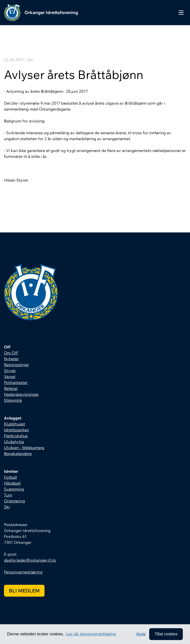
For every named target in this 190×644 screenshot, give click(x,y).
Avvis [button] (141, 634)
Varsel (10, 377)
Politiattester (16, 382)
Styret (10, 371)
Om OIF (11, 353)
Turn (8, 495)
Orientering (14, 501)
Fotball (10, 477)
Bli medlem (24, 591)
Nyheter (11, 359)
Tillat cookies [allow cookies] (166, 634)
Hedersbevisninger (21, 394)
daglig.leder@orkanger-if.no (30, 560)
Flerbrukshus (16, 436)
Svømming (14, 489)
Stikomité (13, 400)
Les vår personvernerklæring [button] (91, 634)
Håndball (12, 483)
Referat (11, 388)
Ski (7, 507)
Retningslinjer (16, 365)
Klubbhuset (14, 424)
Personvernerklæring (23, 572)
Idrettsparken (16, 430)
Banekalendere (18, 454)
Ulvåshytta (14, 442)
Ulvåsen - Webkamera (24, 448)
